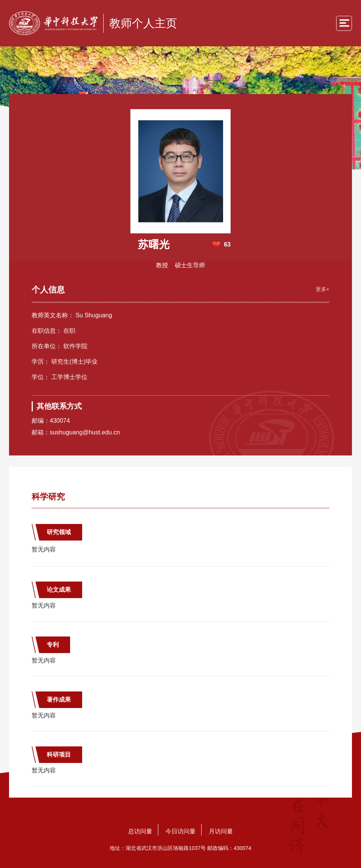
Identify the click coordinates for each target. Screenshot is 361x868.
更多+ (323, 289)
